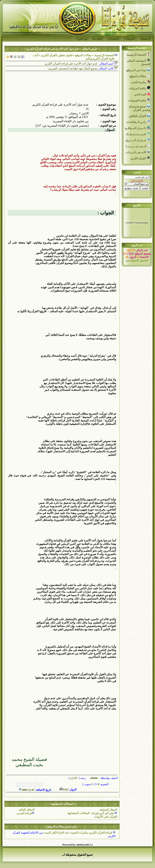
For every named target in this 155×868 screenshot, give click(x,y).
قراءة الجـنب (24, 813)
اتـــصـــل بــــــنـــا (138, 146)
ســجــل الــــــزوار (138, 140)
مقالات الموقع (83, 55)
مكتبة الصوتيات (139, 100)
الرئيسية (146, 39)
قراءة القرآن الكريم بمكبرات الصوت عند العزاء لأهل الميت (78, 833)
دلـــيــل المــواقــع (138, 128)
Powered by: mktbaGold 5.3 (77, 845)
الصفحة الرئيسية (104, 55)
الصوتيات (113, 39)
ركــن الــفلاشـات (138, 122)
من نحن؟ (82, 39)
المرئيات (130, 39)
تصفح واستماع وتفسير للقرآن (140, 108)
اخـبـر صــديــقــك (138, 134)
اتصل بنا (98, 39)
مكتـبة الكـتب (140, 82)
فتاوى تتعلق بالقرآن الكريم (57, 55)
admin (94, 778)
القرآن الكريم (140, 158)
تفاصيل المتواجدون (137, 260)
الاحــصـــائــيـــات (138, 152)
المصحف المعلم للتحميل (139, 62)
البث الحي (142, 94)
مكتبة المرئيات (140, 88)
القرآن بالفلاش (139, 116)
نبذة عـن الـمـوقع (138, 70)
